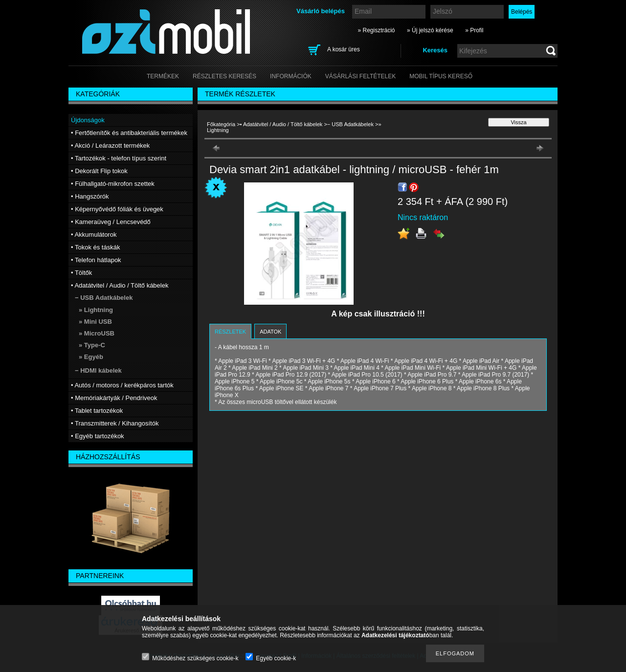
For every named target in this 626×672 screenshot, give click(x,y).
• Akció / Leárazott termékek (110, 146)
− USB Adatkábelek (350, 124)
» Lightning (96, 310)
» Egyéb (91, 357)
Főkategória (221, 124)
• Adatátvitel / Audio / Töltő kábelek (281, 124)
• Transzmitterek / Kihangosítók (115, 423)
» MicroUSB (97, 333)
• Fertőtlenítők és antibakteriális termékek (129, 133)
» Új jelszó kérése (430, 30)
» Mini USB (95, 322)
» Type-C (92, 345)
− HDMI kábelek (98, 370)
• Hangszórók (90, 196)
